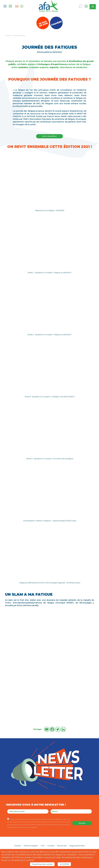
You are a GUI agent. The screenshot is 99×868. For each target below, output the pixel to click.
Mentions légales (31, 846)
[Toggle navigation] (5, 6)
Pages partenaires (77, 846)
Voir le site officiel (49, 136)
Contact (18, 846)
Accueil (8, 36)
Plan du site (62, 846)
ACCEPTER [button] (64, 864)
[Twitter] (58, 729)
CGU (43, 846)
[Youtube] (47, 729)
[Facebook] (52, 729)
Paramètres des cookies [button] (42, 864)
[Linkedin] (63, 729)
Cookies (51, 846)
